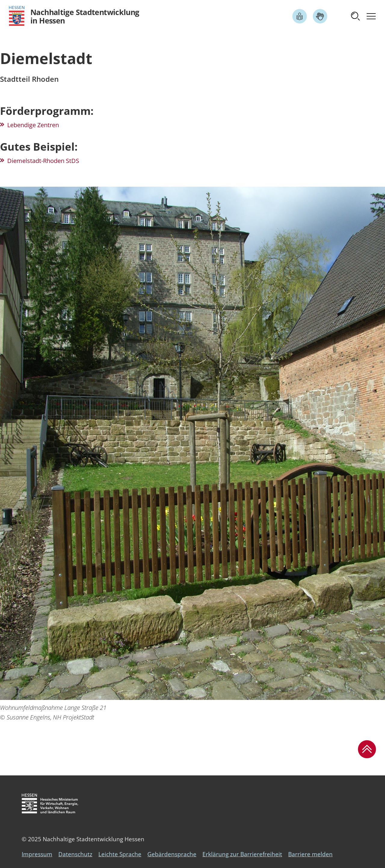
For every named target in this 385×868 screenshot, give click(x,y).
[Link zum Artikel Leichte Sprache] (300, 16)
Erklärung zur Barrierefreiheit (242, 854)
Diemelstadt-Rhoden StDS (43, 161)
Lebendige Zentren (33, 125)
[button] (356, 16)
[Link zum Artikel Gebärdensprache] (320, 16)
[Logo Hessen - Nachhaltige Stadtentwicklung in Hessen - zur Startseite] (74, 16)
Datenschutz (75, 854)
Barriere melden (310, 854)
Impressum (37, 854)
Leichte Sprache (120, 854)
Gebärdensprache (172, 854)
